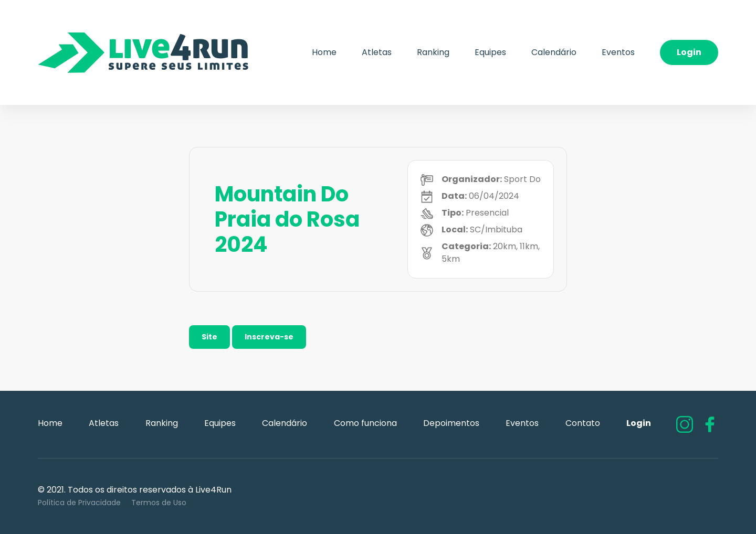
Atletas (377, 52)
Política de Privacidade (79, 503)
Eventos (618, 52)
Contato (583, 423)
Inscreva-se (269, 337)
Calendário (554, 52)
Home (324, 52)
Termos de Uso (159, 503)
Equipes (490, 52)
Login (689, 52)
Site (209, 337)
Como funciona (365, 423)
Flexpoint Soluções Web (712, 496)
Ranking (433, 52)
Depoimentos (451, 423)
